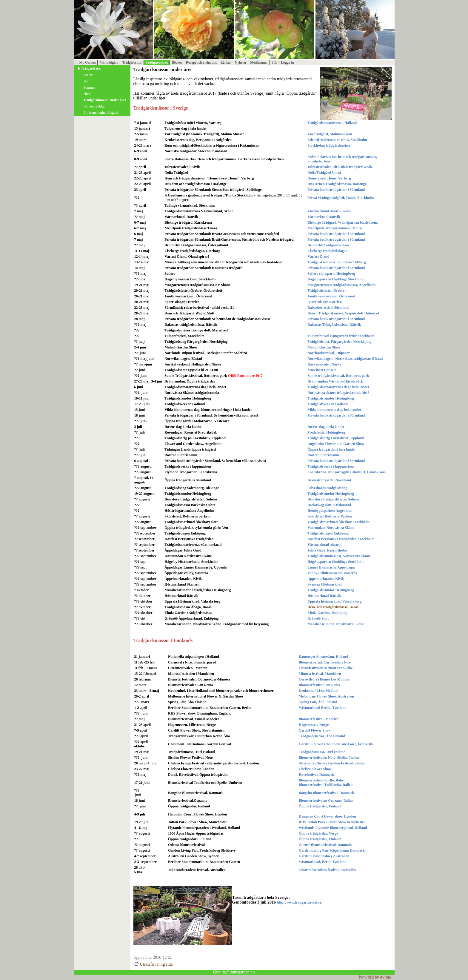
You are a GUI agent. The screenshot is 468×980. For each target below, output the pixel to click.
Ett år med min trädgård (101, 113)
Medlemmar (259, 62)
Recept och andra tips (201, 62)
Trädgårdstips (132, 62)
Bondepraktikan (95, 106)
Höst (87, 94)
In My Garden (86, 62)
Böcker (177, 62)
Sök (274, 62)
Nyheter (241, 62)
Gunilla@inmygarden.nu (234, 972)
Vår (86, 81)
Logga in (288, 62)
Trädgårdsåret (157, 62)
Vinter (88, 75)
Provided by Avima (375, 977)
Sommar (90, 87)
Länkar (226, 62)
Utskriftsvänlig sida (153, 964)
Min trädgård (109, 62)
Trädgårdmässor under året (105, 100)
